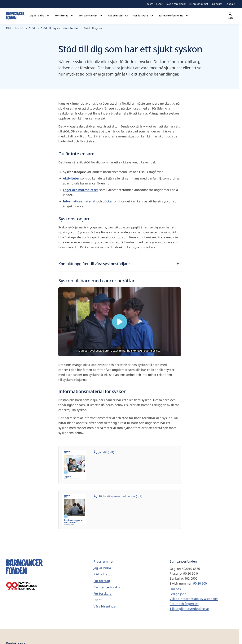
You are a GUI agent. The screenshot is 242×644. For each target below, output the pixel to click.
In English (217, 4)
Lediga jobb (178, 594)
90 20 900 (200, 583)
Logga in (231, 4)
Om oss (149, 4)
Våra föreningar (105, 606)
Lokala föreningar (176, 4)
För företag (65, 16)
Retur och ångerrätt (184, 604)
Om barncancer (91, 16)
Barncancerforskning (174, 16)
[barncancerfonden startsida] (15, 16)
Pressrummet (103, 561)
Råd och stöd (118, 16)
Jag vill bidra (40, 16)
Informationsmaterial (79, 201)
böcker (108, 201)
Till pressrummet (199, 4)
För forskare (144, 16)
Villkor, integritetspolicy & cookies (194, 599)
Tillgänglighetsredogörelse (189, 609)
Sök (231, 16)
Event (159, 4)
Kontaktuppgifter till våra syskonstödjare (120, 264)
